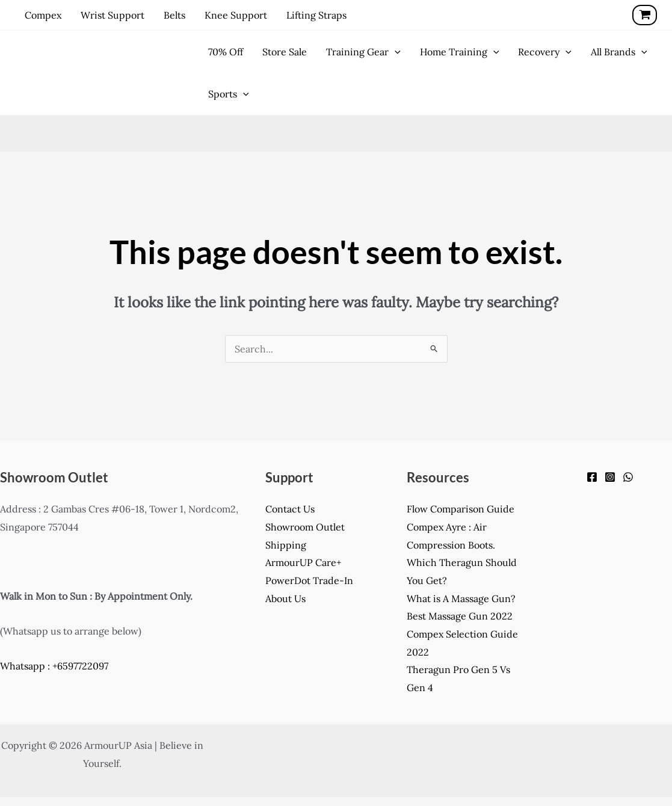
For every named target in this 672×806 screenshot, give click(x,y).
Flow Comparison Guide (461, 509)
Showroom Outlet (305, 527)
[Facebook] (592, 477)
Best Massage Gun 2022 (460, 616)
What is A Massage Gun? (461, 598)
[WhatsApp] (628, 477)
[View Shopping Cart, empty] (645, 15)
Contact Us (290, 509)
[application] (395, 52)
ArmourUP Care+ (303, 562)
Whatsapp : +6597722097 (54, 666)
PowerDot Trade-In (309, 580)
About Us (285, 598)
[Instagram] (610, 477)
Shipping (286, 545)
